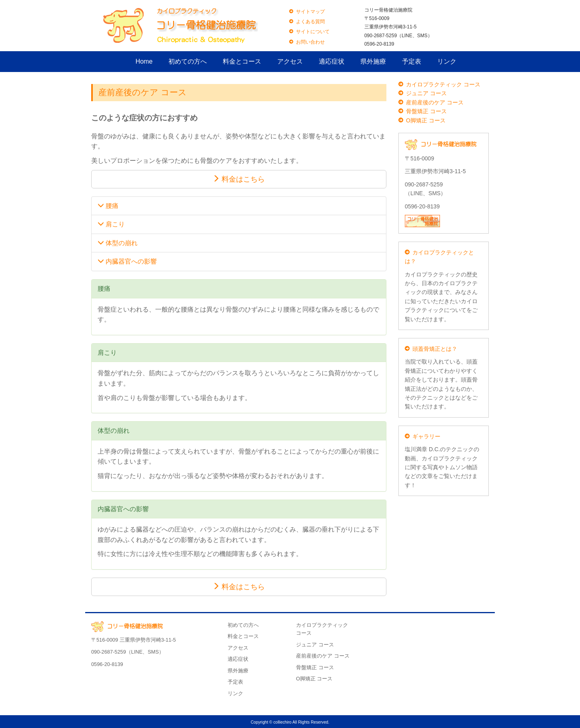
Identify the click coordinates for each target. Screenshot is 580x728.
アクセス (290, 61)
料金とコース (242, 61)
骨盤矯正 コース (426, 111)
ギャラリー (426, 436)
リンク (447, 61)
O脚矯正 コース (426, 120)
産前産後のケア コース (435, 102)
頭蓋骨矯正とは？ (435, 349)
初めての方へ (188, 61)
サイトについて (313, 32)
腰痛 (108, 206)
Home (144, 61)
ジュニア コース (426, 93)
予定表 (412, 61)
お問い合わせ (310, 42)
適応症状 (332, 61)
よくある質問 (310, 22)
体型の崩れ (118, 243)
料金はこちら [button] (239, 179)
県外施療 (373, 61)
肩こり (111, 224)
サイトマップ (310, 12)
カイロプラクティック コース (443, 84)
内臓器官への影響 (127, 261)
